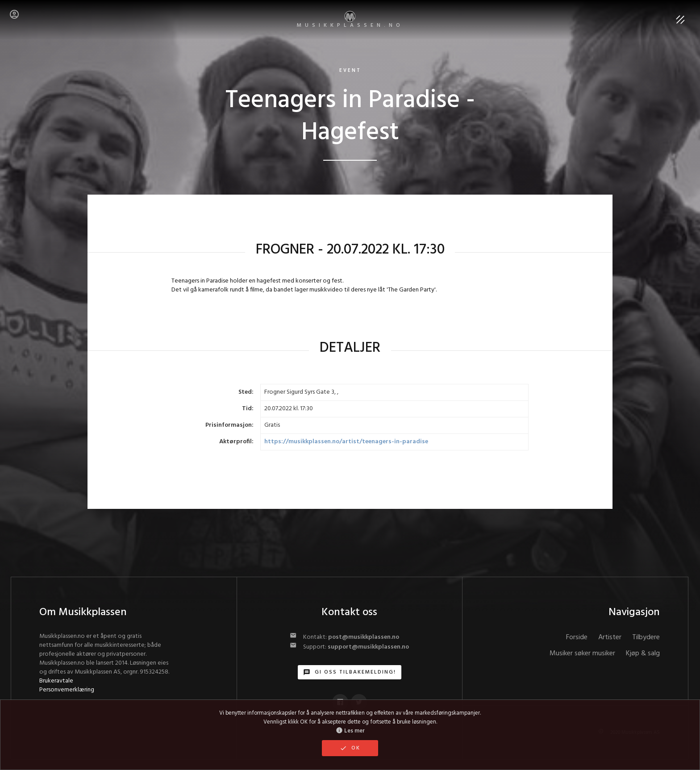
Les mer (350, 731)
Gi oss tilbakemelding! (350, 672)
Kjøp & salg (643, 653)
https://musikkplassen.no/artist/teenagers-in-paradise (346, 442)
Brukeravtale (56, 681)
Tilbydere (646, 637)
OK (350, 748)
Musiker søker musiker (582, 653)
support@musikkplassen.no (368, 647)
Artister (610, 637)
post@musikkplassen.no (364, 637)
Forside (577, 637)
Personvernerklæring (67, 690)
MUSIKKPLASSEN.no (350, 20)
